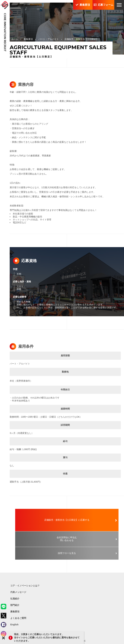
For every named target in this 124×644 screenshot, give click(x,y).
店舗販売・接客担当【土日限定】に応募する (67, 520)
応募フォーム (103, 5)
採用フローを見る (67, 553)
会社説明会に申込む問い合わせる (67, 539)
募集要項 (83, 5)
